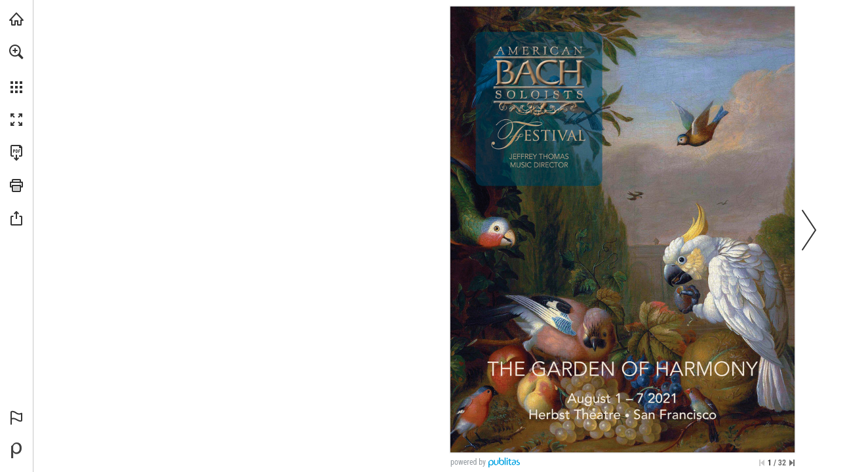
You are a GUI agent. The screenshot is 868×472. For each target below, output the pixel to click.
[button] (16, 52)
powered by (468, 462)
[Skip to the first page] (762, 463)
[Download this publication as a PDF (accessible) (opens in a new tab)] (16, 153)
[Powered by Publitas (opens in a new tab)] (16, 450)
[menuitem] (16, 69)
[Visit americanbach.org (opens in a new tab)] (16, 19)
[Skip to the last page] (792, 463)
